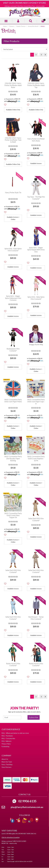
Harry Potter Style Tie (13, 192)
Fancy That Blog (7, 764)
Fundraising (5, 746)
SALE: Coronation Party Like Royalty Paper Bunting (13, 458)
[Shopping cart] (43, 21)
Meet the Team (7, 762)
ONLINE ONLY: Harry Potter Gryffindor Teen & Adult (13, 140)
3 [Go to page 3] (41, 55)
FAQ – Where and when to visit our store (15, 733)
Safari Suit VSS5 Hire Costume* (36, 519)
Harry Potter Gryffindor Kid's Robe (36, 140)
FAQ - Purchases (7, 736)
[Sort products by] (24, 49)
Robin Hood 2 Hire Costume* (13, 664)
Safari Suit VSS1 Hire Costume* (13, 618)
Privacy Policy (6, 744)
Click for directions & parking (11, 837)
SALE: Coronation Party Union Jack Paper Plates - (13, 402)
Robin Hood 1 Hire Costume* (36, 664)
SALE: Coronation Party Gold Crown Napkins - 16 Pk (36, 458)
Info (19, 101)
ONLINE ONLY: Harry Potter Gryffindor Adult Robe (13, 85)
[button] (5, 105)
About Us (5, 759)
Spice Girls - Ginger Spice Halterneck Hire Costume (13, 298)
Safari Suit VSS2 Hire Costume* (36, 571)
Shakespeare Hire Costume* (13, 350)
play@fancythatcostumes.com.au (27, 807)
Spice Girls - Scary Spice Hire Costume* (13, 250)
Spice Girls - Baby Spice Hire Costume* (36, 298)
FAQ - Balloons (6, 741)
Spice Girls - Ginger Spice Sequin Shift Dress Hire (36, 250)
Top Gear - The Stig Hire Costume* (36, 198)
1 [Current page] (32, 55)
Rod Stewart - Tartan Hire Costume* (36, 618)
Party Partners (6, 767)
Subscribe (34, 717)
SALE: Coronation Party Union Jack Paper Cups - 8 (36, 402)
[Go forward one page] (45, 55)
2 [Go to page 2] (36, 55)
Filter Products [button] (12, 41)
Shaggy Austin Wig (36, 344)
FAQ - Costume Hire (8, 738)
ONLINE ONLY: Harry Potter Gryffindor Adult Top (36, 85)
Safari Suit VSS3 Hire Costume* (13, 571)
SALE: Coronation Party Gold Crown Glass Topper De (13, 515)
